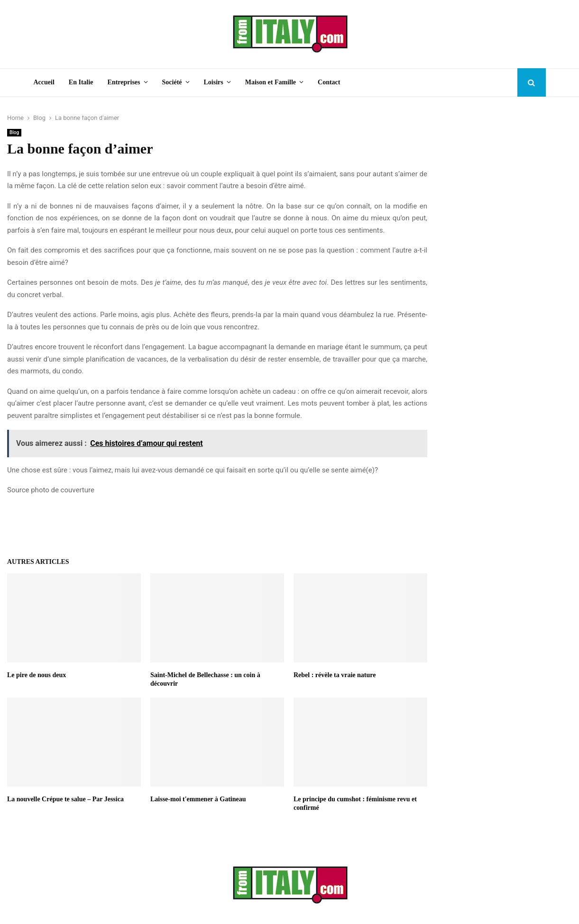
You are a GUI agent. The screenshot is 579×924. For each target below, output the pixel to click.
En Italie (81, 82)
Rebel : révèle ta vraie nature (335, 675)
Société (172, 82)
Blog (14, 132)
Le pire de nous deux (37, 675)
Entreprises (124, 82)
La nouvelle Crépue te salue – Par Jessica (65, 799)
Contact (329, 82)
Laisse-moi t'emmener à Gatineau (198, 799)
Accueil (44, 82)
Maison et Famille (271, 82)
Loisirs (214, 82)
